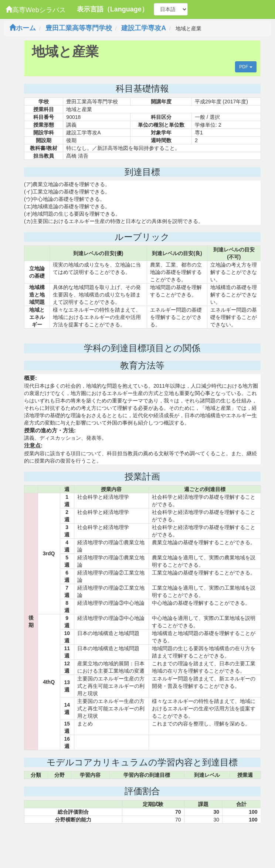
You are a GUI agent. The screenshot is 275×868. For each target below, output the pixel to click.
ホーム (23, 28)
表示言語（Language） (113, 9)
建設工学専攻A (144, 28)
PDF (246, 67)
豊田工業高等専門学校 (79, 28)
